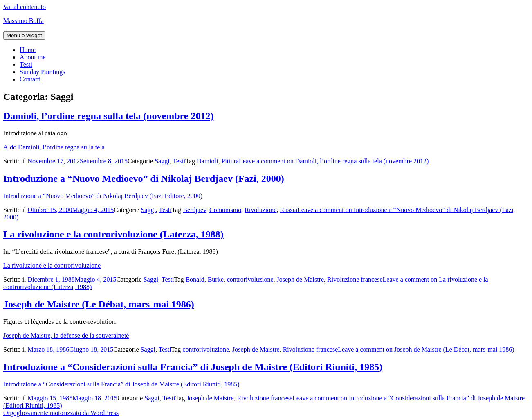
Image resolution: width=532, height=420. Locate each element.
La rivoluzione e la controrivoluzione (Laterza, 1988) (113, 234)
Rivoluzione (260, 210)
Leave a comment (334, 161)
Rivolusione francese (311, 349)
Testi (26, 64)
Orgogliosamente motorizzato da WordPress (61, 413)
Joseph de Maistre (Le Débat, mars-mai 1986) (99, 304)
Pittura (230, 161)
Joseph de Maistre (301, 279)
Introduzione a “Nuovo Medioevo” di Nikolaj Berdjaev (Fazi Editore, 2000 (102, 196)
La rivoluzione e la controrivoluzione (52, 265)
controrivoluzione (250, 279)
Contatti (30, 79)
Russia (288, 210)
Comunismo (225, 210)
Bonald (195, 279)
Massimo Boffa (24, 21)
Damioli (207, 161)
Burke (216, 279)
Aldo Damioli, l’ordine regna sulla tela (54, 147)
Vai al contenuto (25, 7)
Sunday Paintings (43, 72)
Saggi (162, 161)
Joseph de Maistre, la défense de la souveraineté (66, 335)
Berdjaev (194, 210)
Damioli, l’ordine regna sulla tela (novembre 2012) (108, 116)
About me (33, 57)
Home (28, 50)
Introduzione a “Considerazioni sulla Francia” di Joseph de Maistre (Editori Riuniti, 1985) (193, 367)
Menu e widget (24, 35)
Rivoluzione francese (355, 279)
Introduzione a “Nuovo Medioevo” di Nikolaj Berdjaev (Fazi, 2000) (144, 178)
